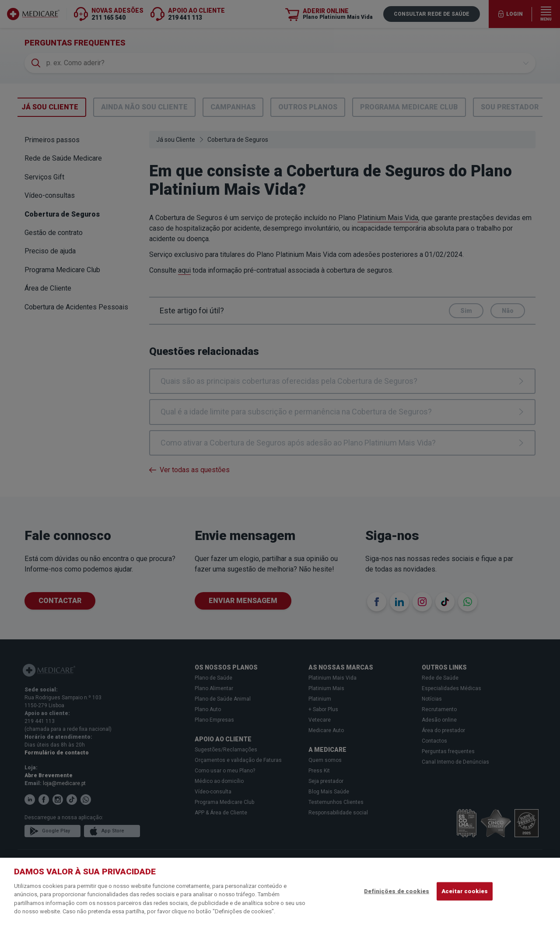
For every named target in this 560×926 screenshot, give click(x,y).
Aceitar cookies (465, 891)
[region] (280, 892)
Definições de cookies (397, 891)
